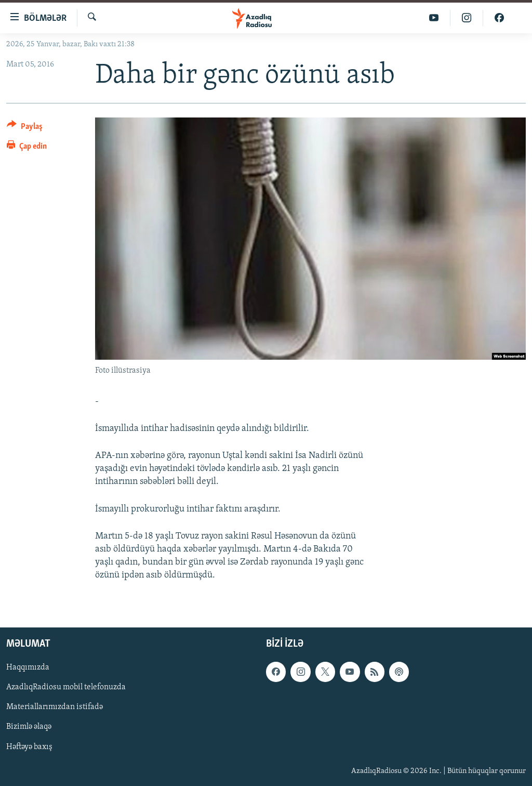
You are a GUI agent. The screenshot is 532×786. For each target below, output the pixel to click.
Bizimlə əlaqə (29, 727)
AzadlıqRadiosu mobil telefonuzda (66, 688)
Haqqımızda (28, 668)
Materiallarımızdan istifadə (55, 708)
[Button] (25, 128)
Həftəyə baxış (29, 747)
